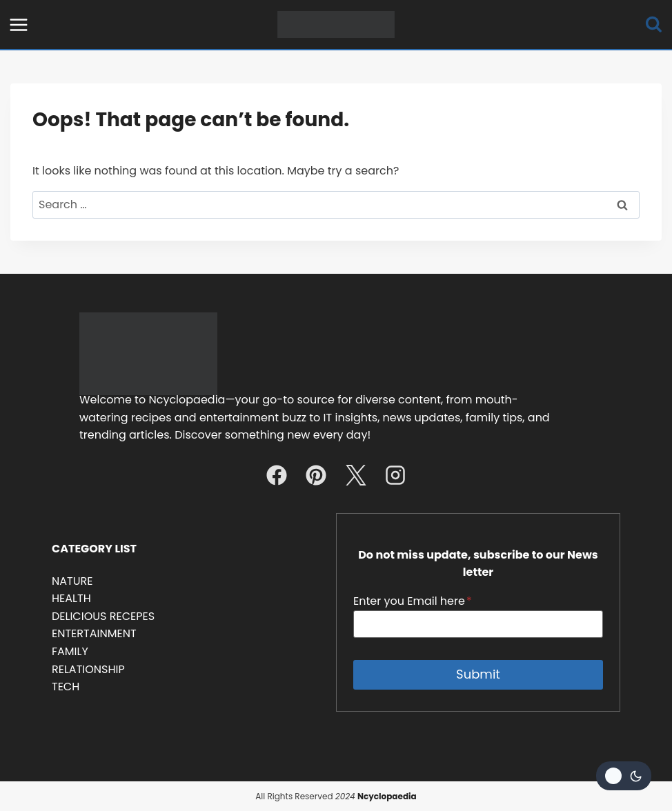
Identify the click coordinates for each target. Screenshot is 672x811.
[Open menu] (19, 24)
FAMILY (70, 651)
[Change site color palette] (624, 776)
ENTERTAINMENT (94, 633)
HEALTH (71, 598)
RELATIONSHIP (88, 669)
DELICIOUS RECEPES (103, 616)
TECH (66, 687)
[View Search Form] (654, 24)
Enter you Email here (413, 601)
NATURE (72, 581)
